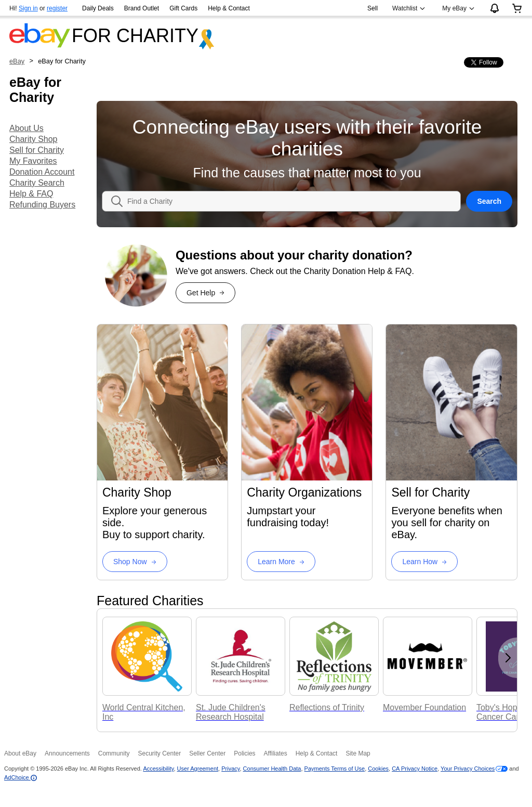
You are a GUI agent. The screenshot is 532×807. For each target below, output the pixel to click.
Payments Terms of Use (335, 769)
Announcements (67, 753)
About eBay (20, 753)
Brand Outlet (142, 8)
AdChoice (21, 777)
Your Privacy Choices (468, 769)
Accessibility (158, 769)
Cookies (378, 769)
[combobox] (294, 201)
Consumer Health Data (272, 769)
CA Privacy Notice (415, 769)
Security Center (159, 753)
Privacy (230, 769)
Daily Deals (98, 8)
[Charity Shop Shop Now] (135, 562)
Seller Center (207, 753)
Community (114, 753)
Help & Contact (229, 8)
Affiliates (276, 753)
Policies (244, 753)
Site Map (358, 753)
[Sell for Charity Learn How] (424, 562)
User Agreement (198, 769)
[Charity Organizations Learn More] (281, 562)
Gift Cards (183, 8)
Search (489, 201)
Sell (373, 8)
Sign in (28, 8)
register (57, 8)
